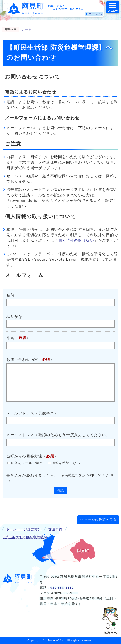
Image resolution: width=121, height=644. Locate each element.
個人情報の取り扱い (76, 240)
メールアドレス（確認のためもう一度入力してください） (58, 435)
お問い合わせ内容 (22, 360)
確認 (60, 490)
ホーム (27, 29)
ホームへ (95, 14)
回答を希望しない (66, 463)
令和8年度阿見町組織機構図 (25, 537)
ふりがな (14, 316)
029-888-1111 (62, 588)
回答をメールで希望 (27, 463)
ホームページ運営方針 (24, 529)
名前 (10, 295)
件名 (10, 338)
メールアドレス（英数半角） (32, 413)
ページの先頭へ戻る (101, 520)
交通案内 (56, 529)
